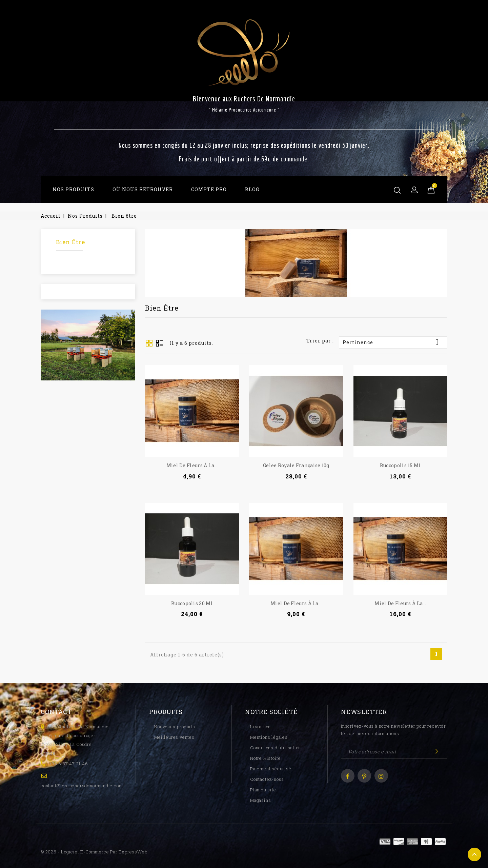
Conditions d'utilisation (276, 748)
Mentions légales (269, 737)
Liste (159, 344)
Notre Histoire (266, 758)
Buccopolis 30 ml (192, 603)
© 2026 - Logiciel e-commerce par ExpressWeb (94, 852)
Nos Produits (73, 189)
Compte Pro (209, 189)
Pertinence (393, 342)
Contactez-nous (267, 779)
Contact (56, 712)
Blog (252, 189)
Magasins (260, 800)
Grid (149, 343)
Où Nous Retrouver (143, 189)
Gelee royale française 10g (296, 465)
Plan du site (263, 790)
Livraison (260, 727)
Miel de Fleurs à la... (192, 465)
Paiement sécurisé (271, 769)
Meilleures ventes (174, 737)
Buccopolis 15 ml (400, 465)
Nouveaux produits (175, 727)
